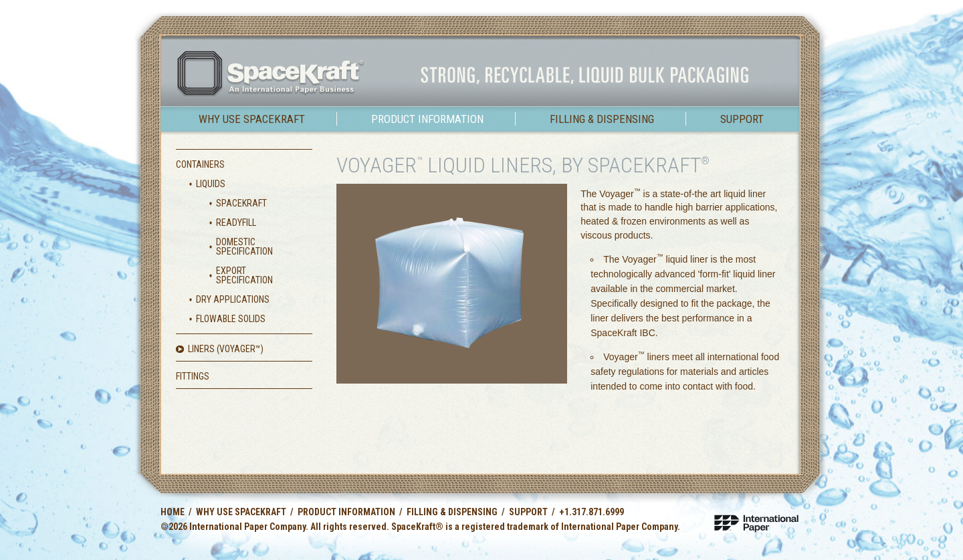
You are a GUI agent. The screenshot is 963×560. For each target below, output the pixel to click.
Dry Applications (233, 299)
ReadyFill (236, 223)
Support (742, 119)
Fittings (193, 376)
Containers (200, 164)
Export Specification (244, 275)
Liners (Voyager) (226, 349)
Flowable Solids (231, 319)
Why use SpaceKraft (252, 119)
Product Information (427, 119)
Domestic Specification (244, 247)
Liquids (211, 184)
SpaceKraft (241, 203)
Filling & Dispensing (602, 119)
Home (173, 512)
